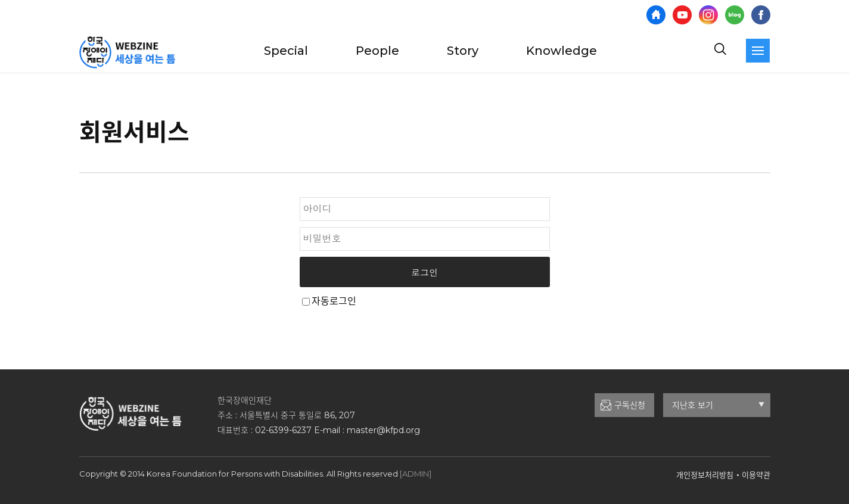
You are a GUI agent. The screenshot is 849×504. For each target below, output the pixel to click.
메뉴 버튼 (758, 51)
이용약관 (756, 475)
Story (463, 51)
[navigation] (758, 51)
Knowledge (562, 51)
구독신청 (630, 405)
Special (286, 51)
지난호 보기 (718, 405)
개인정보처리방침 (705, 475)
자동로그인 (334, 301)
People (377, 51)
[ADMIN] (416, 474)
